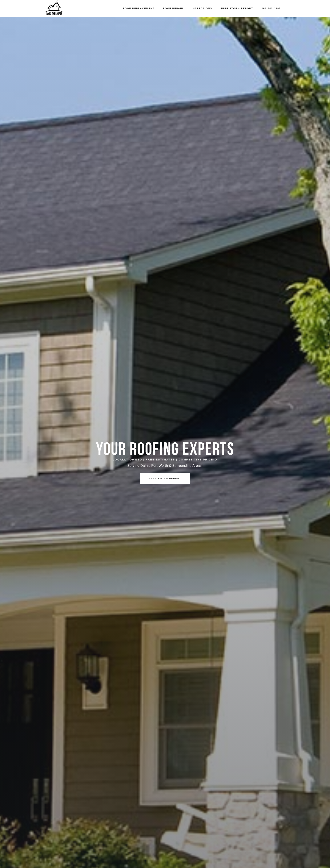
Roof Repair (173, 8)
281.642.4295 (271, 8)
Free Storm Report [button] (165, 479)
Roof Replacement (139, 8)
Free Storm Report (237, 8)
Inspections (202, 8)
